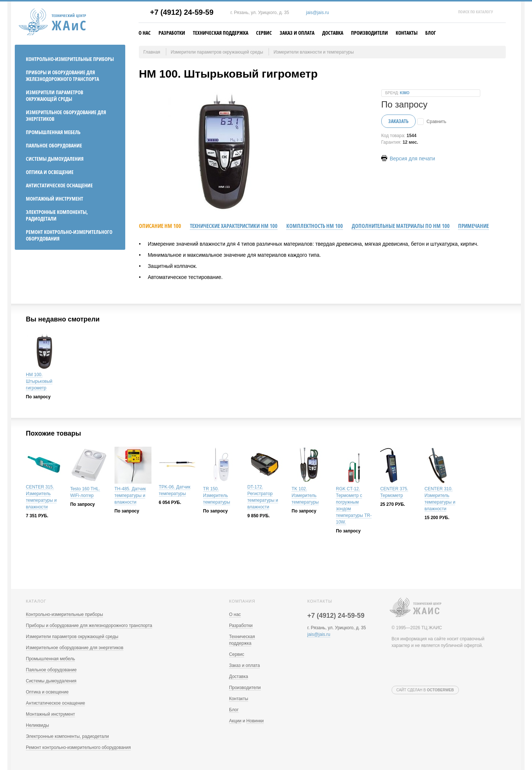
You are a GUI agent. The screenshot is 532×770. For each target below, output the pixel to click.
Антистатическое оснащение (59, 185)
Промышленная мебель (53, 132)
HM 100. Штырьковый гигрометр (39, 381)
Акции (235, 721)
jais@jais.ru (317, 13)
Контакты (407, 33)
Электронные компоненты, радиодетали (57, 215)
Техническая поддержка (221, 33)
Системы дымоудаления (55, 159)
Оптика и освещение (50, 172)
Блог (431, 33)
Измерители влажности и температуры (313, 52)
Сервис (264, 33)
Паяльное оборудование (54, 145)
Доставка (333, 33)
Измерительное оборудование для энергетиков (66, 115)
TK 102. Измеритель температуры (305, 495)
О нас (145, 33)
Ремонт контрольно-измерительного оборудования (69, 235)
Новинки (255, 721)
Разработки (172, 33)
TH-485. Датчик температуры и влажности (130, 495)
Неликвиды (37, 725)
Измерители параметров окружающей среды (54, 96)
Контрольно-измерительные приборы (70, 59)
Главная (152, 52)
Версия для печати (408, 159)
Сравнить (436, 122)
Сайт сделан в (425, 690)
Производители (369, 33)
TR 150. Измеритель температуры (217, 495)
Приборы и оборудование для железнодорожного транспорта (62, 76)
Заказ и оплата (297, 33)
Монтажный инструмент (54, 199)
